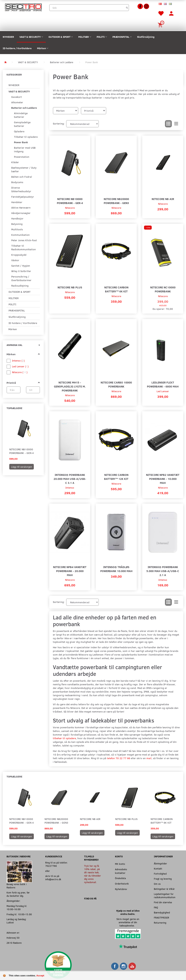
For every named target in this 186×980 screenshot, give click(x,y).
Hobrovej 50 (13, 938)
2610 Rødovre (14, 943)
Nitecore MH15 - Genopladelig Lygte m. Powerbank (70, 386)
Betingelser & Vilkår (164, 889)
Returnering (160, 923)
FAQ (156, 907)
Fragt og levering (163, 879)
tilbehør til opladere (64, 738)
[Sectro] (23, 7)
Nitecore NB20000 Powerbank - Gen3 (116, 201)
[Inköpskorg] (161, 25)
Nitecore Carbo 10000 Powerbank (116, 384)
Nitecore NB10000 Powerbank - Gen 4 (22, 451)
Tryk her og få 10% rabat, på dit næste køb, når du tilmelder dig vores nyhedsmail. (92, 874)
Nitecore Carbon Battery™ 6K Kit (116, 289)
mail (149, 758)
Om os (157, 884)
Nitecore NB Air (163, 199)
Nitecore (70, 208)
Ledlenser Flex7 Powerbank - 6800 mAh (163, 384)
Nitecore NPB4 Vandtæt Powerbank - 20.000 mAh (70, 571)
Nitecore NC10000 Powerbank (163, 289)
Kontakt (158, 868)
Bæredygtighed (162, 912)
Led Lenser (163, 391)
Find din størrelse (163, 902)
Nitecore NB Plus (70, 287)
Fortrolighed (160, 874)
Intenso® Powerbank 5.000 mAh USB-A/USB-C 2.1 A (163, 571)
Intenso (70, 488)
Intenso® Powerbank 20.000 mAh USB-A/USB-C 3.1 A (70, 479)
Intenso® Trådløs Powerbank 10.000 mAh (116, 569)
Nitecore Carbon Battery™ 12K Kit (116, 477)
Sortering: (59, 123)
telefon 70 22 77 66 (119, 758)
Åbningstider (160, 863)
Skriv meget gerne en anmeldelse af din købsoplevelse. (128, 922)
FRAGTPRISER (161, 917)
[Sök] (127, 8)
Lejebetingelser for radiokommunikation (165, 896)
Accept (40, 976)
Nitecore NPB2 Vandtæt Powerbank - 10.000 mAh (163, 479)
